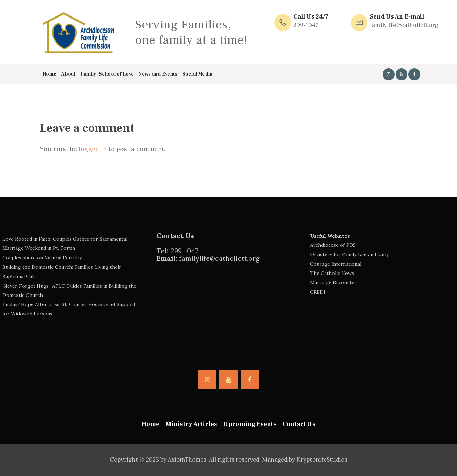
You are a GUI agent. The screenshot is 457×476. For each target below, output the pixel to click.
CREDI (318, 292)
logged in (93, 149)
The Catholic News (332, 273)
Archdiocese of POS (333, 245)
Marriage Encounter (333, 282)
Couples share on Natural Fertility (42, 258)
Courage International (336, 264)
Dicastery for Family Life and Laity (349, 254)
